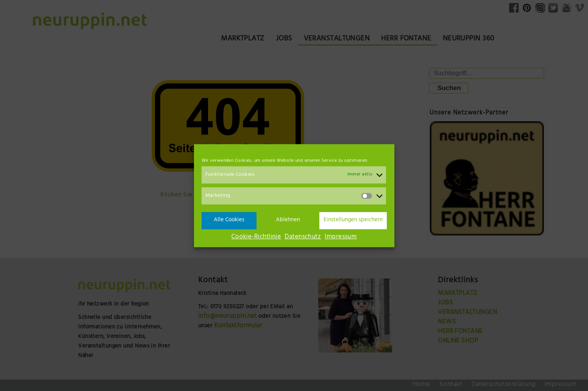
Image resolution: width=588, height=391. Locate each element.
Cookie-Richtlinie (256, 237)
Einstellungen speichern (353, 220)
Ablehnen (288, 220)
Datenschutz (303, 237)
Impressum (341, 237)
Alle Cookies (229, 220)
